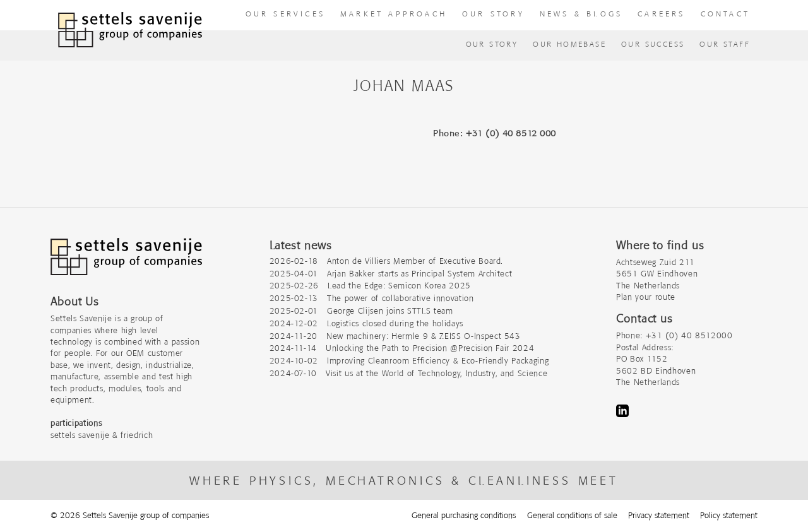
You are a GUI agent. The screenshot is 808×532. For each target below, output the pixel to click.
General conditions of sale (572, 515)
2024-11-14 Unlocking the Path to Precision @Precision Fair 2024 (402, 348)
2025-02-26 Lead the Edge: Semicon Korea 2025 (370, 286)
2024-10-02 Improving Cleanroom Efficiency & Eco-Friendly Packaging (409, 361)
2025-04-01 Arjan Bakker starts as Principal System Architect (391, 274)
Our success (653, 44)
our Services (285, 14)
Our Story (492, 44)
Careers (661, 14)
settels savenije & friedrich (102, 435)
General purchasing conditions (464, 515)
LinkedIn (622, 411)
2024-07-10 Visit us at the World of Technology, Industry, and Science (409, 373)
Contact (725, 14)
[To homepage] (130, 30)
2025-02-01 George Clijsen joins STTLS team (361, 311)
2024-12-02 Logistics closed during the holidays (366, 323)
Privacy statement (659, 515)
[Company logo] (126, 263)
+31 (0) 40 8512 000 (511, 133)
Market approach (394, 14)
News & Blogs (581, 14)
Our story (493, 14)
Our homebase (569, 44)
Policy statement (729, 515)
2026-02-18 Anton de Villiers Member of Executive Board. (387, 261)
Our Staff (725, 44)
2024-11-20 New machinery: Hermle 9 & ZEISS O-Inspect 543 (395, 336)
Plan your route (646, 297)
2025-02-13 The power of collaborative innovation (372, 298)
